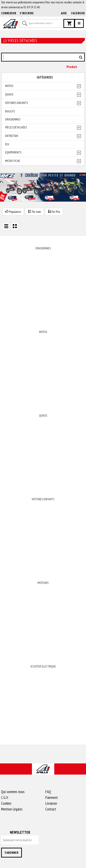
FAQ (48, 792)
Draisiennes (13, 119)
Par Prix (54, 212)
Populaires (13, 212)
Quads (9, 94)
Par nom (34, 212)
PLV (7, 144)
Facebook (78, 13)
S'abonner (12, 853)
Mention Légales (12, 809)
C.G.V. (5, 798)
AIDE (64, 13)
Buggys (10, 111)
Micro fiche (13, 161)
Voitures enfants (16, 103)
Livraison (51, 803)
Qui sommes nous (13, 792)
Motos (9, 86)
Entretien (12, 136)
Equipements (13, 152)
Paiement (52, 798)
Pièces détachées (16, 127)
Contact (51, 809)
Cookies (6, 803)
